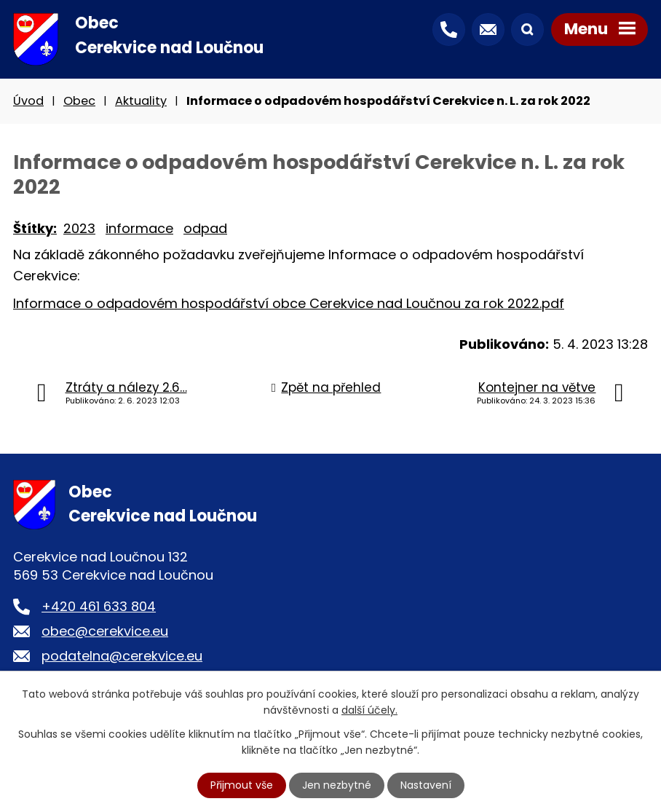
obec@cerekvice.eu (105, 631)
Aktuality (141, 101)
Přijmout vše (242, 785)
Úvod (28, 101)
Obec (79, 101)
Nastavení (426, 785)
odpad (205, 228)
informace (139, 228)
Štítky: (35, 228)
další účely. (369, 710)
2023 (79, 228)
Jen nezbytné (337, 785)
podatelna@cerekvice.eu (122, 656)
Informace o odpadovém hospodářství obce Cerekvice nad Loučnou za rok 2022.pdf (289, 303)
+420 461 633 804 (99, 606)
